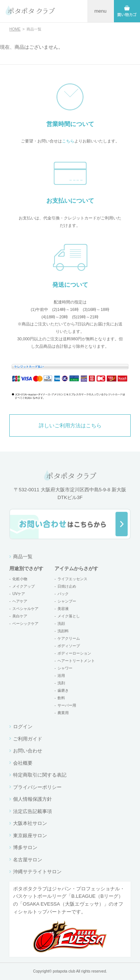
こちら (68, 141)
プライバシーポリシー (37, 787)
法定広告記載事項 (32, 811)
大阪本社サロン (30, 823)
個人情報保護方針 (32, 799)
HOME (15, 29)
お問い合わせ (28, 751)
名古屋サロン (28, 860)
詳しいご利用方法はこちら (70, 425)
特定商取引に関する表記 (40, 775)
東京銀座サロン (30, 836)
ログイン (23, 727)
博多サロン (25, 847)
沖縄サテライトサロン (37, 872)
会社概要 (23, 763)
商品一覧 (23, 557)
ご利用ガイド (28, 739)
